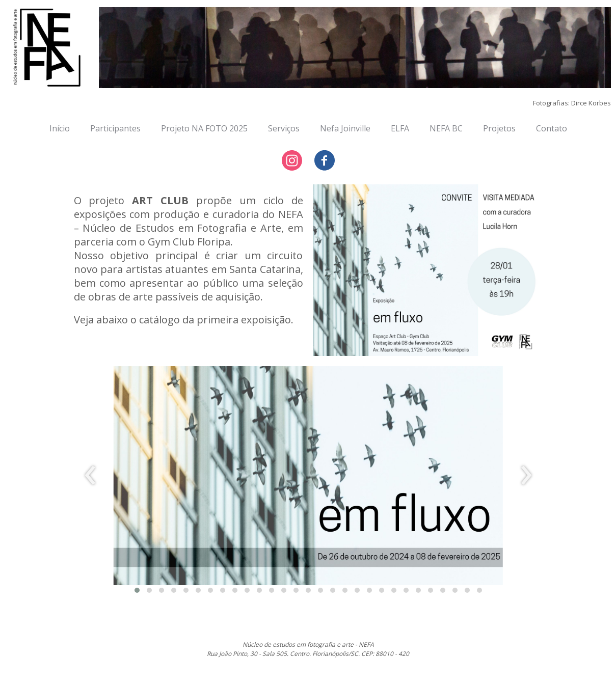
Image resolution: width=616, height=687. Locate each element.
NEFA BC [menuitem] (446, 128)
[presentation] (90, 476)
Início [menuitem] (60, 128)
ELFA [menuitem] (400, 128)
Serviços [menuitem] (284, 128)
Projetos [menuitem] (499, 128)
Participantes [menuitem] (115, 128)
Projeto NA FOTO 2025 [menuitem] (204, 128)
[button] (137, 590)
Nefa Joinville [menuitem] (345, 128)
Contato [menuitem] (552, 128)
